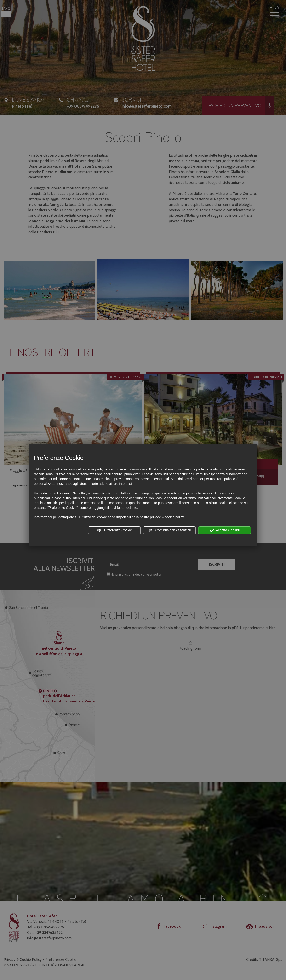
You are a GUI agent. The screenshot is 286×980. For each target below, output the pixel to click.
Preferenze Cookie (114, 530)
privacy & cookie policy (167, 517)
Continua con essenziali (170, 530)
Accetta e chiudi (225, 530)
